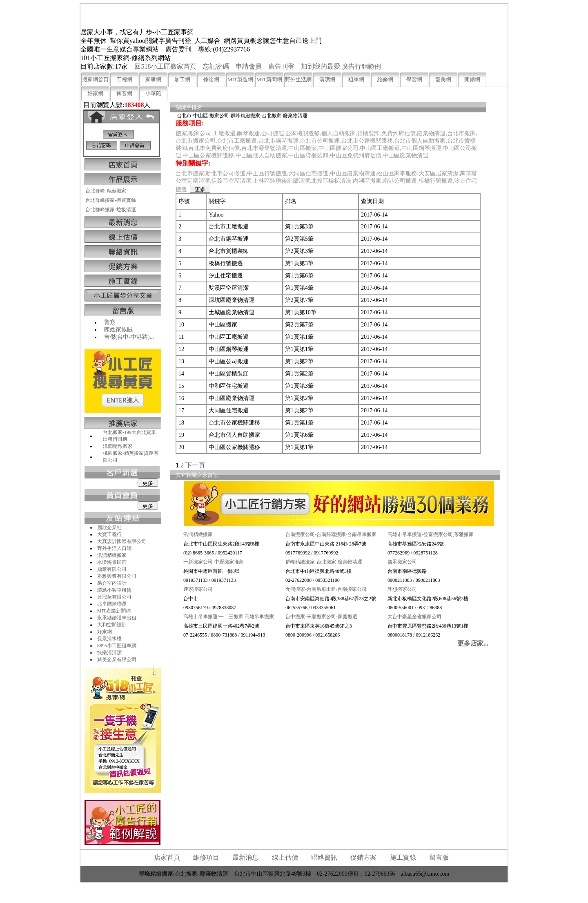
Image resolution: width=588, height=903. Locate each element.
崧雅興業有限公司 (117, 576)
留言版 (439, 857)
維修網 (385, 79)
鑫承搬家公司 (402, 562)
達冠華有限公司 (114, 597)
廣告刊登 (281, 66)
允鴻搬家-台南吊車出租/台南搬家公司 (326, 589)
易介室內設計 (112, 583)
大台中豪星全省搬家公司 (414, 617)
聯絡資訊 (324, 857)
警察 (110, 322)
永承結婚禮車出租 (117, 618)
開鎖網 (472, 79)
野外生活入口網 (114, 548)
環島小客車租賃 (114, 590)
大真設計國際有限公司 (122, 541)
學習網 (414, 79)
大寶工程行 (109, 534)
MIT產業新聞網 (114, 611)
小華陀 (153, 93)
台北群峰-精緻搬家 (106, 191)
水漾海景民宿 (112, 562)
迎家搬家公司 (198, 589)
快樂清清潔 (109, 653)
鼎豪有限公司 (112, 569)
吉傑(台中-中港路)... (129, 337)
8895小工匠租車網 (117, 646)
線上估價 (285, 857)
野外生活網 (298, 79)
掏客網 (124, 93)
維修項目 (206, 857)
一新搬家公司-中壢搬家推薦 (214, 562)
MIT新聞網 (269, 79)
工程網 (124, 79)
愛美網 (443, 79)
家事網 (153, 79)
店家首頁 (167, 857)
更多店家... (473, 643)
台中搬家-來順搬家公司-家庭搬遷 (321, 617)
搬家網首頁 (95, 79)
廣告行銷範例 (361, 66)
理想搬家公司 (402, 589)
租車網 (356, 79)
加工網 (182, 79)
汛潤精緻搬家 (118, 446)
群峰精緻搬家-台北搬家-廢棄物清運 (324, 562)
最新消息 (245, 857)
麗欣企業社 (109, 527)
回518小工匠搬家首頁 (165, 66)
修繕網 (211, 79)
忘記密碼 (216, 66)
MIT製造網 (240, 79)
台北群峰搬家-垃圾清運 (111, 210)
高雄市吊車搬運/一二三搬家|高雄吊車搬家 (229, 617)
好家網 (95, 93)
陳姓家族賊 (118, 330)
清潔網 (327, 79)
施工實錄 (403, 857)
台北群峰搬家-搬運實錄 (111, 200)
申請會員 (249, 66)
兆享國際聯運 (112, 604)
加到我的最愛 (321, 66)
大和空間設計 (112, 625)
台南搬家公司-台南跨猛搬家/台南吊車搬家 (331, 534)
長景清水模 (109, 639)
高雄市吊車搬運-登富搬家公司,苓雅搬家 (431, 534)
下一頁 (195, 465)
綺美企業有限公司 (117, 659)
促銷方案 (363, 857)
